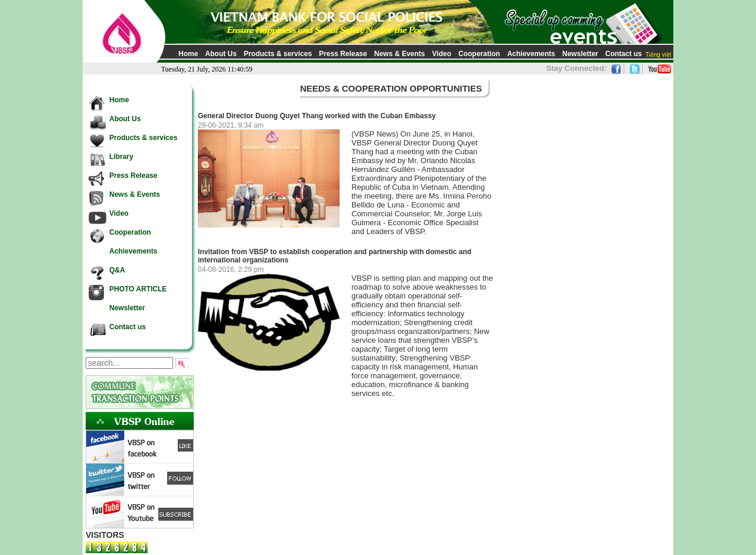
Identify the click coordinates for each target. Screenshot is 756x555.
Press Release (343, 54)
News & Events (399, 54)
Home (188, 54)
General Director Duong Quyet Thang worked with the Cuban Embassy (317, 116)
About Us (221, 54)
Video (442, 54)
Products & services (278, 54)
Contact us (624, 54)
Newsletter (580, 54)
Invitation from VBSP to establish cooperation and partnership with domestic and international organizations (335, 256)
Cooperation (479, 54)
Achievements (531, 54)
